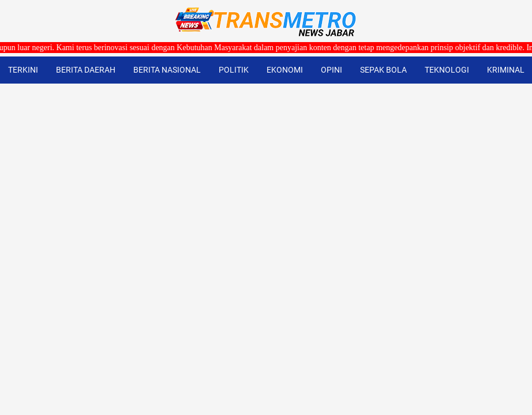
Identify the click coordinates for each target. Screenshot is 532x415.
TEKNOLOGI (447, 70)
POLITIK (234, 70)
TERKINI (23, 70)
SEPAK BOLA (383, 70)
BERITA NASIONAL (167, 70)
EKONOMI (285, 70)
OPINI (331, 70)
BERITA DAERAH (86, 70)
